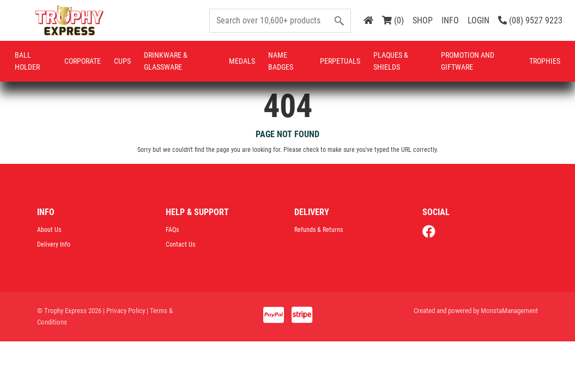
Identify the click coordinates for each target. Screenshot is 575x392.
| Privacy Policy (124, 311)
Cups (122, 61)
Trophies (545, 61)
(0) (393, 20)
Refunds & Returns (319, 230)
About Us (49, 230)
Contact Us (180, 244)
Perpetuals (340, 61)
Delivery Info (54, 244)
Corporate (83, 61)
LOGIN (479, 20)
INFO (450, 20)
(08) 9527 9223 (530, 20)
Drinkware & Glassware (166, 61)
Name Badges (281, 61)
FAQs (172, 230)
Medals (242, 61)
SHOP (423, 20)
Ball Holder (27, 61)
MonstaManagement (509, 311)
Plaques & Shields (391, 61)
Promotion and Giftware (468, 61)
